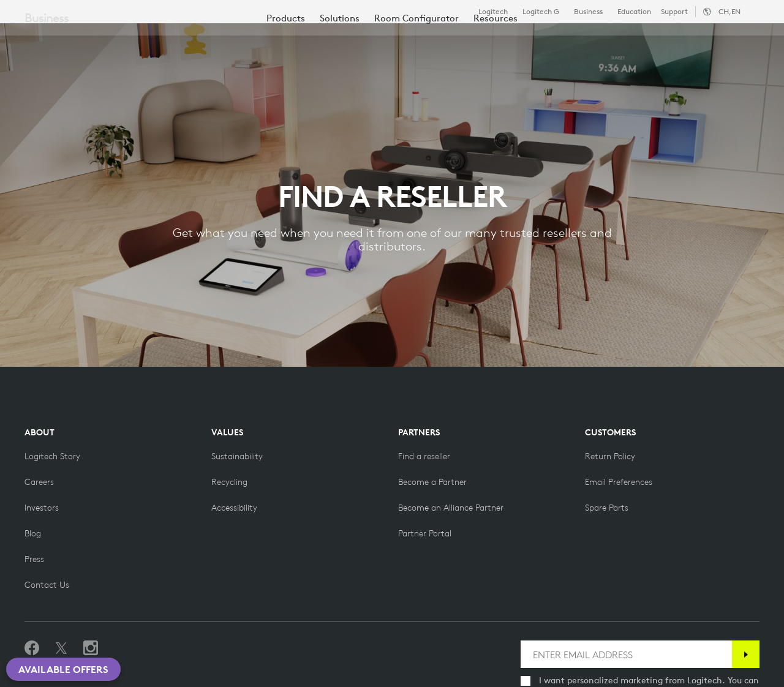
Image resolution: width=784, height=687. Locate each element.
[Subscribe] (746, 654)
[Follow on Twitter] (61, 648)
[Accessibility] (234, 508)
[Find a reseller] (424, 456)
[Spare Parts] (607, 508)
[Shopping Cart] (733, 40)
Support (674, 11)
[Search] (642, 40)
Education (634, 12)
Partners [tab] (458, 39)
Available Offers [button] (63, 669)
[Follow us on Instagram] (91, 648)
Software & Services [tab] (282, 39)
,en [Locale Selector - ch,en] (729, 11)
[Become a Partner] (432, 482)
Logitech (493, 12)
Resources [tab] (385, 39)
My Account (701, 40)
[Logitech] (104, 38)
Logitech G (541, 12)
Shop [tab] (193, 39)
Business (588, 12)
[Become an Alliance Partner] (451, 508)
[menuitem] (286, 75)
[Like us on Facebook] (32, 648)
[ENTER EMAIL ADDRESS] (626, 654)
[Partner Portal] (425, 533)
